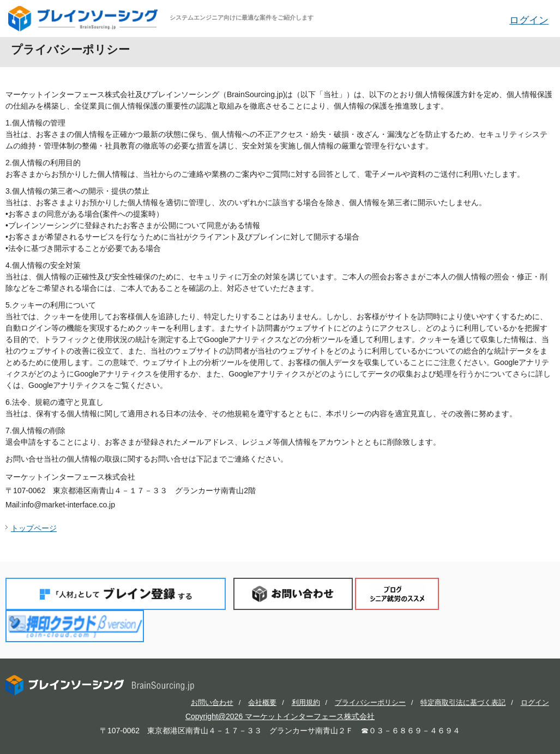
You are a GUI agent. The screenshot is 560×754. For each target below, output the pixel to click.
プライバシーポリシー (370, 703)
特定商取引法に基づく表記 (463, 703)
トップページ (34, 528)
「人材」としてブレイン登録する (116, 594)
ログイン (529, 20)
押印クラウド (75, 626)
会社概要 (262, 703)
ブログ (397, 594)
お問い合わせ (293, 594)
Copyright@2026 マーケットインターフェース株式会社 (280, 716)
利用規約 (306, 703)
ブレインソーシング (84, 19)
